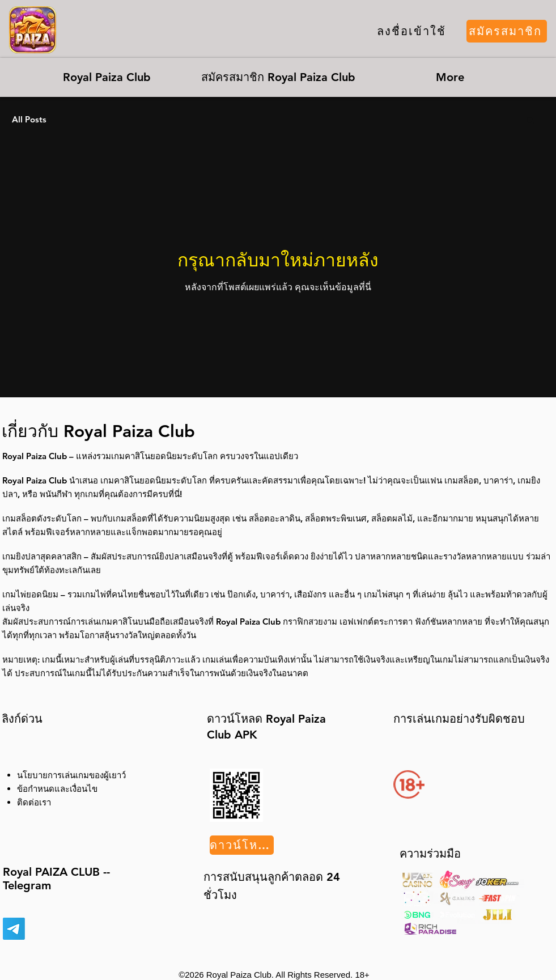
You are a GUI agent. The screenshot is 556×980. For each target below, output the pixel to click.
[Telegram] (14, 929)
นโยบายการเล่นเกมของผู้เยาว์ (71, 775)
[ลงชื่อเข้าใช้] (411, 31)
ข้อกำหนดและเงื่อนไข (57, 789)
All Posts (29, 120)
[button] (530, 121)
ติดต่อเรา (34, 802)
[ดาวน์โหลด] (242, 845)
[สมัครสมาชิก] (507, 31)
